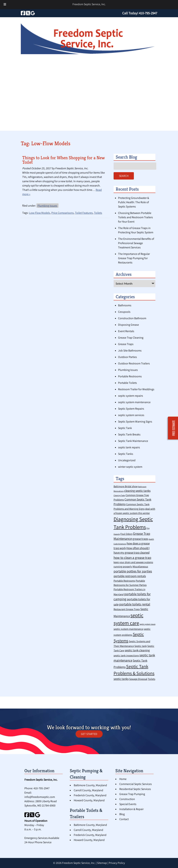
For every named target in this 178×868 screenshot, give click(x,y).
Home (123, 779)
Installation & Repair (131, 809)
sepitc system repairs (131, 396)
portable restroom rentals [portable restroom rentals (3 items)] (130, 576)
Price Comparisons (63, 213)
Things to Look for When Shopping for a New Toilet (64, 160)
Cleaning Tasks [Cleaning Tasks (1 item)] (119, 495)
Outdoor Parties (127, 357)
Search (124, 176)
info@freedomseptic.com (40, 797)
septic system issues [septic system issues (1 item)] (147, 624)
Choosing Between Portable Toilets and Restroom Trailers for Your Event (135, 217)
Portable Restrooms (130, 376)
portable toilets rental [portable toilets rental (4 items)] (135, 604)
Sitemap (102, 863)
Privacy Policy (117, 863)
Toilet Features (84, 213)
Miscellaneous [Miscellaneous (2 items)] (140, 566)
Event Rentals (126, 331)
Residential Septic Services (135, 789)
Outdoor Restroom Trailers (134, 363)
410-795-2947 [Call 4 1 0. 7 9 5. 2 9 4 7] (42, 788)
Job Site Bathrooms (130, 351)
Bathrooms (125, 305)
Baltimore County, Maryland (90, 785)
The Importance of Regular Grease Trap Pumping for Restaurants (134, 258)
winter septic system (130, 467)
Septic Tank (125, 428)
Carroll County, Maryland (88, 790)
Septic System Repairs (131, 409)
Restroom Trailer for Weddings (136, 389)
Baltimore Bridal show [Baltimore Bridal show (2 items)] (126, 486)
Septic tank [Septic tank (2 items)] (141, 646)
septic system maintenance (134, 402)
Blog (122, 814)
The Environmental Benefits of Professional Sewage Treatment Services (136, 243)
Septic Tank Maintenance (133, 441)
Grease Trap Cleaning (131, 338)
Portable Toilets (127, 383)
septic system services (131, 415)
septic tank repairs (129, 447)
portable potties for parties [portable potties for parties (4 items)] (133, 571)
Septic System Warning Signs (135, 422)
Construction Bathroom (132, 318)
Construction (127, 799)
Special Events (128, 804)
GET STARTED (89, 734)
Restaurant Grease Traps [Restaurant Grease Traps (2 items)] (127, 609)
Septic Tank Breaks (129, 434)
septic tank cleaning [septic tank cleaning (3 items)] (137, 650)
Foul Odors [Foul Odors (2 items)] (126, 534)
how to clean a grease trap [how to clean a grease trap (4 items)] (132, 557)
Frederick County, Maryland (90, 795)
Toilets (98, 213)
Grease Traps (126, 344)
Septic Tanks (126, 454)
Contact (124, 819)
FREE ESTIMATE (174, 428)
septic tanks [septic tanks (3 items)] (121, 679)
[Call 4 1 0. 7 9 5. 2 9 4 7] (148, 13)
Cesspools (124, 312)
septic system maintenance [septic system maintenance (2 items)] (128, 629)
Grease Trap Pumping (132, 794)
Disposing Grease (128, 325)
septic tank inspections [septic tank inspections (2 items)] (126, 655)
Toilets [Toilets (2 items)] (152, 679)
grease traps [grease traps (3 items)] (140, 539)
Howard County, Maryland (89, 800)
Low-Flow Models (40, 213)
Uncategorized (127, 460)
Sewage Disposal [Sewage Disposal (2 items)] (138, 679)
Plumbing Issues (47, 206)
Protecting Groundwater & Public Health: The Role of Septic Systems (134, 202)
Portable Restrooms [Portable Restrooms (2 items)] (124, 581)
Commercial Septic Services (136, 784)
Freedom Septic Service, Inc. (89, 4)
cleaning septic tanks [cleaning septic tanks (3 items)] (137, 491)
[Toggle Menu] (5, 5)
